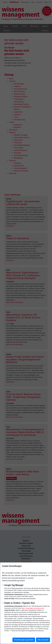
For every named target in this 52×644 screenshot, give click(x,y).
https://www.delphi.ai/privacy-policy (33, 608)
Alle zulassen (43, 640)
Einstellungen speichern (24, 640)
